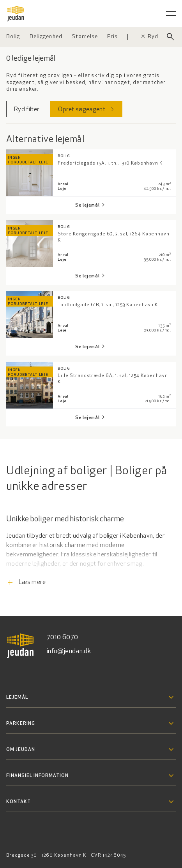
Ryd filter (157, 37)
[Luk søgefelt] (170, 37)
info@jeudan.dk (69, 651)
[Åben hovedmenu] (171, 14)
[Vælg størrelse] (85, 37)
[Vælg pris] (112, 37)
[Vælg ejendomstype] (13, 37)
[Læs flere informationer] (91, 564)
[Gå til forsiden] (16, 14)
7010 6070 (62, 637)
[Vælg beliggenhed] (46, 37)
